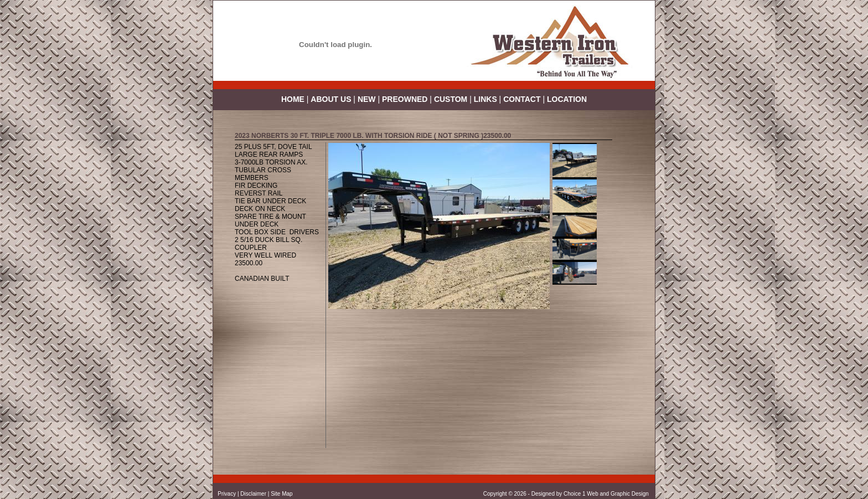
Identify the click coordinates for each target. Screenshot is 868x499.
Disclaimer (253, 494)
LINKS (485, 99)
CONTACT (522, 99)
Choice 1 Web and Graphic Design (607, 494)
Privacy (227, 494)
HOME (293, 99)
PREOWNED (406, 99)
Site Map (281, 494)
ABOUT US (331, 99)
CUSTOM (451, 99)
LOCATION (567, 99)
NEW (367, 99)
